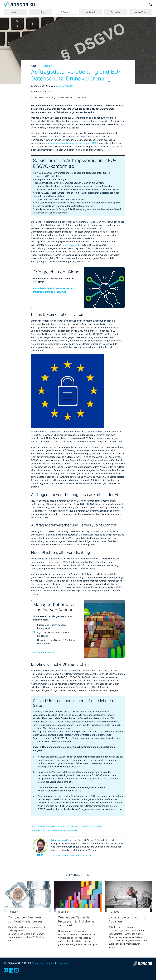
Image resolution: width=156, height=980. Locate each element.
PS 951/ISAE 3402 (71, 245)
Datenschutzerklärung (43, 963)
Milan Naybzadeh (64, 86)
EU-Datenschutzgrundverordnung (49, 831)
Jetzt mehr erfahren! (44, 652)
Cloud (15, 12)
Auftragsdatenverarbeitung (51, 827)
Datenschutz (73, 827)
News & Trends (141, 12)
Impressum (62, 963)
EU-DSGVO (72, 831)
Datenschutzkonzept (92, 827)
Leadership (90, 12)
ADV (34, 827)
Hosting (40, 12)
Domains (116, 12)
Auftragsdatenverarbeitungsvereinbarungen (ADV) (72, 143)
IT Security (66, 12)
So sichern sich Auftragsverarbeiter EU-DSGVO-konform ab (61, 98)
